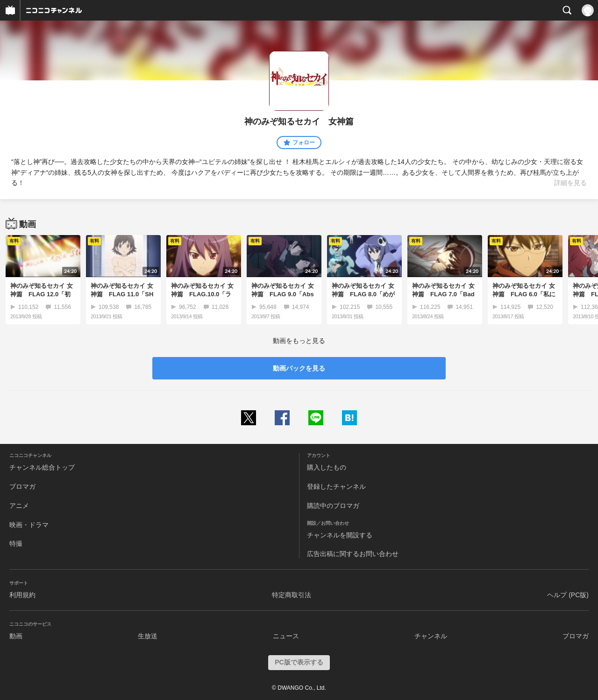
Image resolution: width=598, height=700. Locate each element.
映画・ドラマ (29, 525)
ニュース (286, 636)
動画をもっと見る (299, 341)
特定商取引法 (292, 595)
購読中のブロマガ (333, 506)
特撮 (16, 543)
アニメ (19, 506)
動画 (16, 636)
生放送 (148, 636)
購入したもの (327, 467)
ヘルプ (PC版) (568, 595)
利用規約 (22, 595)
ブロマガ (22, 486)
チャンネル (431, 636)
